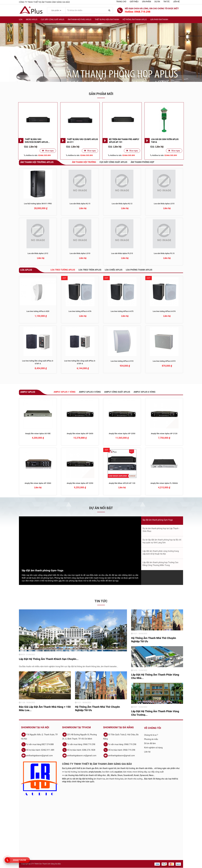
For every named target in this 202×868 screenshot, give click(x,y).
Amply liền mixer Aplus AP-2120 (164, 434)
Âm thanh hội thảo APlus (80, 20)
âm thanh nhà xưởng (133, 779)
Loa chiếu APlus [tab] (114, 270)
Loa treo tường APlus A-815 (164, 361)
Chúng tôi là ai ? (151, 735)
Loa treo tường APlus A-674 (164, 311)
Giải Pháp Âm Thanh (159, 20)
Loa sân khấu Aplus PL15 (164, 253)
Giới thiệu (134, 2)
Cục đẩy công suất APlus (53, 20)
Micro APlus (32, 20)
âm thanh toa (99, 779)
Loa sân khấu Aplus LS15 (164, 204)
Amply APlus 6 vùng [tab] (144, 392)
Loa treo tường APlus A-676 (80, 311)
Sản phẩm (146, 2)
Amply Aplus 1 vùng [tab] (64, 392)
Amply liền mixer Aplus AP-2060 (38, 483)
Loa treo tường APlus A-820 (38, 311)
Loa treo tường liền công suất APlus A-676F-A (38, 362)
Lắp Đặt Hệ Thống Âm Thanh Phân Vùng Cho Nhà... (155, 676)
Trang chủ (121, 2)
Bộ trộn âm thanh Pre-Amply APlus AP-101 (124, 141)
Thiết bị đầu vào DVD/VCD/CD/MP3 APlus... (37, 141)
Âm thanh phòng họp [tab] (142, 162)
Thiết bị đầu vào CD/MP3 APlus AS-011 (82, 141)
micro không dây (140, 772)
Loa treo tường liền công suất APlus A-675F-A (80, 362)
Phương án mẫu (151, 739)
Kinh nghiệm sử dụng (153, 748)
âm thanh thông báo (115, 779)
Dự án (157, 2)
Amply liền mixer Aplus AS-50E (38, 434)
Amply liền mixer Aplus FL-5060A (164, 483)
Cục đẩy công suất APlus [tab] (113, 162)
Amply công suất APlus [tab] (117, 392)
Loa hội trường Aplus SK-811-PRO (38, 204)
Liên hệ (176, 2)
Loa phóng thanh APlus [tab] (139, 270)
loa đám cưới (108, 772)
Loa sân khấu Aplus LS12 (38, 253)
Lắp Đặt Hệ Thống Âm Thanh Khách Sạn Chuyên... (49, 659)
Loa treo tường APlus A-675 (122, 311)
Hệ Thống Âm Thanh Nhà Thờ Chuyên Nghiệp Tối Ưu (97, 709)
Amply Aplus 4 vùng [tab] (90, 392)
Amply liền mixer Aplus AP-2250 (80, 483)
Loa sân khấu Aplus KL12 (122, 204)
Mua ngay (49, 151)
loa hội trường (71, 772)
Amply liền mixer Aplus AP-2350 (122, 434)
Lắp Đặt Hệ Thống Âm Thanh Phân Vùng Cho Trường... (155, 713)
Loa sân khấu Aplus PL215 (122, 253)
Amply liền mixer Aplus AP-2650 (80, 434)
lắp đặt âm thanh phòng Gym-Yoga (43, 570)
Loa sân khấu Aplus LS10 (80, 253)
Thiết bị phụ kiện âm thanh (107, 20)
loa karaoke (83, 772)
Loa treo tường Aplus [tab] (63, 270)
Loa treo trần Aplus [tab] (90, 270)
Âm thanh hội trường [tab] (84, 162)
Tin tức (167, 2)
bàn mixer (127, 772)
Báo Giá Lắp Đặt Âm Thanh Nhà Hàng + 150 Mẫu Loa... (45, 709)
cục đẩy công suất (156, 772)
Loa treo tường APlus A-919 (122, 361)
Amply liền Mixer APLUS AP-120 (122, 483)
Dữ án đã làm (150, 743)
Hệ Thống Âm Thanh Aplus (135, 20)
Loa (21, 20)
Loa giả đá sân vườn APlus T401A (165, 141)
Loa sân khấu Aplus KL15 (80, 204)
